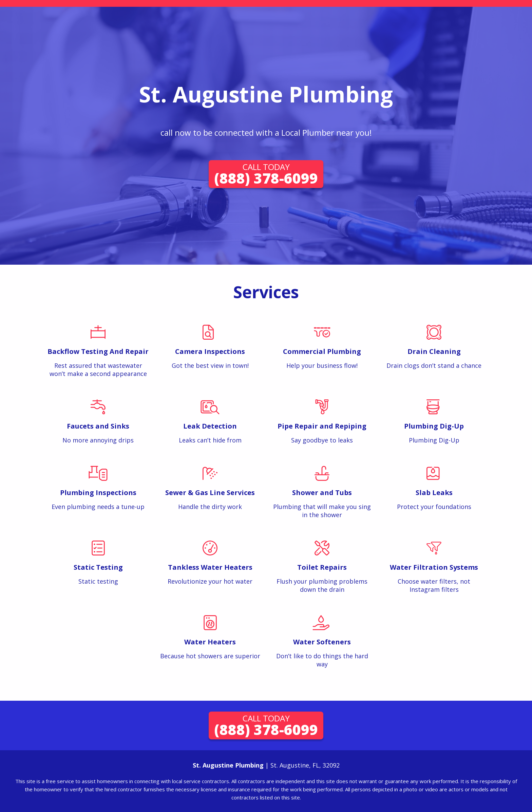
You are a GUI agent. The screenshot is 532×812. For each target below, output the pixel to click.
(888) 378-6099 (266, 174)
